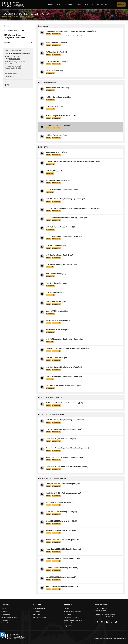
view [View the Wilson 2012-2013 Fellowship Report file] (48, 533)
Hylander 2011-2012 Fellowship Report (60, 540)
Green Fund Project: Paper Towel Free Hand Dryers (65, 448)
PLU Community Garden (50, 398)
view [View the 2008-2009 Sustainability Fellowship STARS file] (48, 370)
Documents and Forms (27, 17)
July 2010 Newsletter (54, 302)
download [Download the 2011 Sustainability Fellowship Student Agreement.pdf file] (56, 220)
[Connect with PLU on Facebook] (97, 622)
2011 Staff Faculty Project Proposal (59, 227)
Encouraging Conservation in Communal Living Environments (69, 31)
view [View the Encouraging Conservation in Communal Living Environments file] (48, 34)
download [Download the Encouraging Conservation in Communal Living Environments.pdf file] (56, 34)
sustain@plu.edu (14, 59)
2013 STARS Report (53, 171)
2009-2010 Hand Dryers (54, 358)
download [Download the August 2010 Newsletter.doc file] (50, 314)
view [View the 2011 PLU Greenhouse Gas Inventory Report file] (48, 239)
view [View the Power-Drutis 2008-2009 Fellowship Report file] (48, 552)
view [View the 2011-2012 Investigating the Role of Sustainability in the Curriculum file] (48, 211)
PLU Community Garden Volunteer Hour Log (62, 403)
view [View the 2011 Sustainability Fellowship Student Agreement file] (48, 220)
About (3, 609)
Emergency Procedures (72, 617)
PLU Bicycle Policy (53, 106)
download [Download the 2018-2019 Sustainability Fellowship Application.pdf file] (56, 423)
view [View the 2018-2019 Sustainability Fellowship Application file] (48, 423)
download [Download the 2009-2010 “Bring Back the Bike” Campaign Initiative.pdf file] (56, 351)
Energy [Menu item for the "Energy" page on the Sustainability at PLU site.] (7, 42)
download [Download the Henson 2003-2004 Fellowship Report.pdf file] (56, 589)
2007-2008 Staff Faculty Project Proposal (61, 386)
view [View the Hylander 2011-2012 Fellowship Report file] (48, 542)
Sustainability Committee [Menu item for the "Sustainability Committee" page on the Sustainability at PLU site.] (14, 31)
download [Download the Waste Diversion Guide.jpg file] (56, 45)
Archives (43, 147)
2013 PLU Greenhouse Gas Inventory (59, 190)
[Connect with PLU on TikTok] (116, 622)
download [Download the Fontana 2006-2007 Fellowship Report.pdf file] (56, 570)
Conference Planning (40, 617)
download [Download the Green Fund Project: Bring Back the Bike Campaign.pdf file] (56, 469)
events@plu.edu (109, 614)
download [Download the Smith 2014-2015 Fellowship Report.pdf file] (56, 505)
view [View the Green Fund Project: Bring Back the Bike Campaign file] (48, 469)
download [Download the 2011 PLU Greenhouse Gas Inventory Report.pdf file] (56, 239)
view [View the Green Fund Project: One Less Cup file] (48, 441)
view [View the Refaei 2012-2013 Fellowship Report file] (48, 524)
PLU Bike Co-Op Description (56, 97)
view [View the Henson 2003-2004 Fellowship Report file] (48, 589)
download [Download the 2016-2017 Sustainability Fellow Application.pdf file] (56, 432)
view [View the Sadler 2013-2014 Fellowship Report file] (48, 514)
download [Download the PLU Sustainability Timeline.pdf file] (56, 64)
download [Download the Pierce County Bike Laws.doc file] (50, 90)
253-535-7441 (109, 617)
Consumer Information (72, 623)
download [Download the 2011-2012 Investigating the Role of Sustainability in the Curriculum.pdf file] (56, 211)
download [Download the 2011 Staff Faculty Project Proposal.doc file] (50, 230)
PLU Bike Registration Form (56, 125)
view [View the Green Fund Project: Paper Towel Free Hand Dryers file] (48, 451)
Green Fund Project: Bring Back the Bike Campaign (65, 467)
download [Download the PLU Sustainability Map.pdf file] (56, 55)
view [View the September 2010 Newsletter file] (48, 323)
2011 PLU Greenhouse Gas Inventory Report (62, 236)
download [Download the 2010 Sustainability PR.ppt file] (50, 295)
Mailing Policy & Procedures (73, 620)
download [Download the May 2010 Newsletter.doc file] (50, 276)
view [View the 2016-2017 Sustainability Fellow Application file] (48, 432)
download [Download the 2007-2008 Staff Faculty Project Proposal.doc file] (50, 388)
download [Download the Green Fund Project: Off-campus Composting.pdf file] (56, 460)
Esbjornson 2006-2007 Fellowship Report (61, 558)
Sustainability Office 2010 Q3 (56, 180)
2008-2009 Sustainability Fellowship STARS (62, 367)
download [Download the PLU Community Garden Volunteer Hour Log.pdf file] (56, 405)
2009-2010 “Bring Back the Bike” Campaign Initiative (65, 348)
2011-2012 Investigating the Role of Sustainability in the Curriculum (71, 208)
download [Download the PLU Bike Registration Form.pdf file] (56, 128)
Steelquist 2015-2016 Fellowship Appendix (61, 493)
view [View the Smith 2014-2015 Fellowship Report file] (48, 505)
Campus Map (6, 614)
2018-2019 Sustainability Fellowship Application (63, 420)
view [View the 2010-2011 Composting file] (48, 248)
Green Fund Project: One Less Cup (59, 439)
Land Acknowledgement (9, 617)
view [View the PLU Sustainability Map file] (48, 55)
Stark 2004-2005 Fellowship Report (59, 577)
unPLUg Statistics (52, 71)
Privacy (66, 609)
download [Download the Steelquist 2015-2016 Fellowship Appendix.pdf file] (56, 496)
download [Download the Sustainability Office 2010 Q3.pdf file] (56, 183)
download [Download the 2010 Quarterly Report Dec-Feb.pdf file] (56, 258)
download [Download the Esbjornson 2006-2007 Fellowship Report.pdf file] (56, 561)
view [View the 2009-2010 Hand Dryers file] (48, 360)
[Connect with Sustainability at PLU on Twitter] (8, 85)
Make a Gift (37, 614)
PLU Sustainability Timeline (56, 61)
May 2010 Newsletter (54, 274)
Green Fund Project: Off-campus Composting (63, 457)
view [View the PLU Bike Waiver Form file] (48, 138)
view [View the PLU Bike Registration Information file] (48, 118)
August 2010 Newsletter (55, 311)
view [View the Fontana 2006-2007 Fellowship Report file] (48, 570)
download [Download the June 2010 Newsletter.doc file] (50, 286)
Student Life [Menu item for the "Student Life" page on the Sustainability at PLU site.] (10, 77)
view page (50, 174)
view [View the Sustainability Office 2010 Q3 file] (48, 183)
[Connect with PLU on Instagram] (102, 622)
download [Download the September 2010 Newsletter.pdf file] (56, 323)
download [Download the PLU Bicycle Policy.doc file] (50, 109)
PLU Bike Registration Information (59, 116)
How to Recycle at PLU (54, 152)
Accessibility (68, 614)
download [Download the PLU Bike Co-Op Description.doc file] (50, 100)
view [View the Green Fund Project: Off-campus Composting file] (48, 460)
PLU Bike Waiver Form (54, 135)
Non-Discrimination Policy (72, 612)
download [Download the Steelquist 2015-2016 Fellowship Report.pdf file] (56, 486)
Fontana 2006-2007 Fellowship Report (60, 568)
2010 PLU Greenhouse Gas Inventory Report (62, 339)
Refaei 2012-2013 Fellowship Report (59, 521)
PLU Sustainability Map (54, 52)
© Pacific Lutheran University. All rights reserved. (110, 638)
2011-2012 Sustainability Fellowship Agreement (63, 199)
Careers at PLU (6, 620)
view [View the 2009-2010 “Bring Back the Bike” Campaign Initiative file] (48, 351)
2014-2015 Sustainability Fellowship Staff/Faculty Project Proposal (71, 162)
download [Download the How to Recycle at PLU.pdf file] (56, 155)
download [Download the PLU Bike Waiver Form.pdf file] (56, 138)
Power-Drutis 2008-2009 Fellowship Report (62, 549)
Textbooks (36, 612)
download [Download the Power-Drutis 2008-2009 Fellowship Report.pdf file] (56, 552)
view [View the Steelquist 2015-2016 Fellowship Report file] (48, 486)
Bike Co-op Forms (47, 83)
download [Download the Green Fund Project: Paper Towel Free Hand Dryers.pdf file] (56, 451)
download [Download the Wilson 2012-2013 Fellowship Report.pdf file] (56, 533)
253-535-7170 (14, 57)
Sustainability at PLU (9, 17)
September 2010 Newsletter (56, 320)
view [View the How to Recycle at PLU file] (48, 155)
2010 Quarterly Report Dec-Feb (57, 255)
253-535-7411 (99, 614)
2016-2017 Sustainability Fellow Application (62, 429)
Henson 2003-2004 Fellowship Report (60, 586)
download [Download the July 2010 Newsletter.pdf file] (56, 304)
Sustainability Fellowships (52, 479)
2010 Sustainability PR (54, 292)
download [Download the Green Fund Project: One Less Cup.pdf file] (56, 441)
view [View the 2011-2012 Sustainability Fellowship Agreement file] (48, 202)
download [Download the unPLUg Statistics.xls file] (50, 73)
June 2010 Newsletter (54, 283)
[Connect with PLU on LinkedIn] (111, 622)
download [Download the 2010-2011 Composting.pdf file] (56, 248)
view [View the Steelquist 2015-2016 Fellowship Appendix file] (48, 496)
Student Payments (39, 609)
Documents (44, 26)
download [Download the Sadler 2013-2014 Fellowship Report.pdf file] (56, 514)
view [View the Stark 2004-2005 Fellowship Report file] (48, 580)
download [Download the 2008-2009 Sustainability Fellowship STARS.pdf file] (56, 370)
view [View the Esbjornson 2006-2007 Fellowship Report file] (48, 561)
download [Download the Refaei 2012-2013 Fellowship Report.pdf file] (56, 524)
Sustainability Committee (51, 415)
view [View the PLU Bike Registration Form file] (49, 128)
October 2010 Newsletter (55, 330)
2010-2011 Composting (54, 246)
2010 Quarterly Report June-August (59, 264)
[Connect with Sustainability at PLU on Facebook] (5, 85)
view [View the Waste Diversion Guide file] (48, 45)
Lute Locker (5, 623)
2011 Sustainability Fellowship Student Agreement (64, 218)
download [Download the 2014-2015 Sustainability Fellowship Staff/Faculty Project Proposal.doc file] (50, 164)
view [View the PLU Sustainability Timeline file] (48, 64)
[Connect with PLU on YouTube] (106, 622)
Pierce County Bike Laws (55, 88)
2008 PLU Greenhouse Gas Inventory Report (62, 376)
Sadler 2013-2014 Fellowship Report (59, 512)
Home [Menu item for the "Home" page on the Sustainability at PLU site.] (7, 26)
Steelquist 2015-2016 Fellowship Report (61, 484)
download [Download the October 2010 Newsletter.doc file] (50, 332)
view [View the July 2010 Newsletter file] (48, 304)
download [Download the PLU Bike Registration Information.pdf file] (56, 118)
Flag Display (68, 626)
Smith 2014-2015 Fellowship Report (59, 502)
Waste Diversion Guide (54, 43)
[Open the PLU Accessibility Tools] (2, 635)
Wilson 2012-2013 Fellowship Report (59, 530)
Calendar (4, 612)
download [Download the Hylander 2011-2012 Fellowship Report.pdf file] (56, 542)
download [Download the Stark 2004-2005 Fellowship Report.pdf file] (56, 580)
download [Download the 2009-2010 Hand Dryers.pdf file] (56, 360)
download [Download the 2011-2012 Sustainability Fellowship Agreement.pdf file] (56, 202)
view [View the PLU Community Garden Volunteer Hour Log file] (48, 405)
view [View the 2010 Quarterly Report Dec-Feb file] (48, 258)
